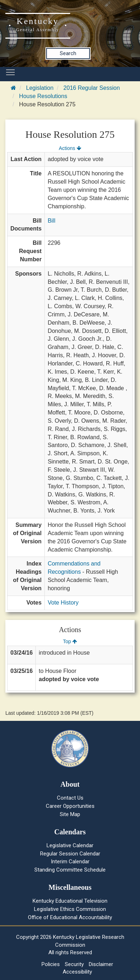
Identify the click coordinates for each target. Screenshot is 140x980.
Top (70, 641)
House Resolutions (43, 96)
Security (74, 964)
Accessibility (77, 972)
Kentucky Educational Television (70, 901)
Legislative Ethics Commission (70, 909)
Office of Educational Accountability (70, 917)
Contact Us (70, 798)
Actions (70, 148)
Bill (51, 221)
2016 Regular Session (91, 88)
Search (68, 53)
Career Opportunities (70, 806)
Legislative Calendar (70, 845)
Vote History (63, 603)
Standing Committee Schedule (70, 870)
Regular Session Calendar (70, 854)
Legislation (40, 88)
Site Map (70, 814)
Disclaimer (101, 964)
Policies (51, 964)
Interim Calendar (70, 862)
